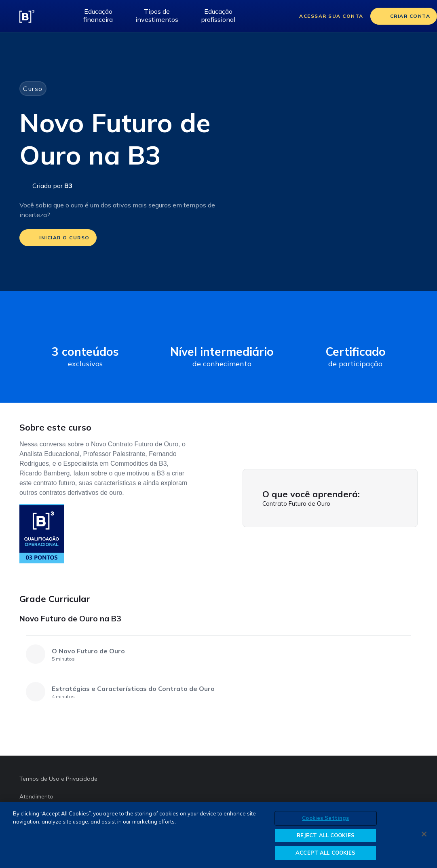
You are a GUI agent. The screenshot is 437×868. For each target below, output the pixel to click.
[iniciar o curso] (58, 238)
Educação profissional (218, 15)
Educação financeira (98, 15)
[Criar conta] (404, 16)
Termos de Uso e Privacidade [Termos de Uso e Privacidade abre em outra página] (58, 779)
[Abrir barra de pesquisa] (276, 16)
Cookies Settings (325, 818)
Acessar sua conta (331, 16)
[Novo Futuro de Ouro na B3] (410, 621)
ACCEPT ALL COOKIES (325, 853)
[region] (218, 835)
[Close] (424, 834)
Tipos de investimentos (157, 15)
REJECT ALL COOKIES (326, 835)
